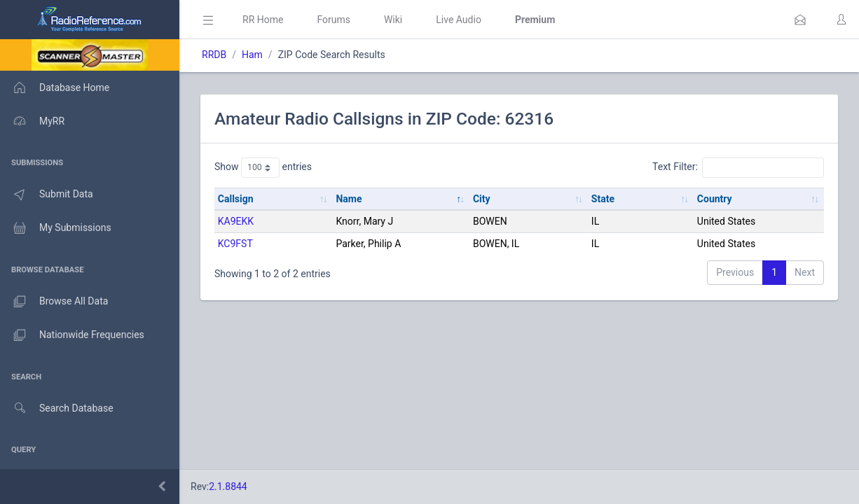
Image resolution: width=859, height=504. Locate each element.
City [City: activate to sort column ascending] (482, 199)
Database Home (55, 87)
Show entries (263, 167)
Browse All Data (54, 302)
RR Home (263, 20)
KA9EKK (236, 221)
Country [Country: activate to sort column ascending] (715, 199)
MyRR (32, 121)
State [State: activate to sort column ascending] (603, 199)
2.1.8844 (228, 486)
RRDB (214, 55)
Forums (334, 20)
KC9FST (235, 244)
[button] (800, 20)
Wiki (393, 20)
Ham (252, 55)
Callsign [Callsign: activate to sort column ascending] (236, 199)
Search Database (57, 408)
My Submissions (56, 228)
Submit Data (47, 195)
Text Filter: (738, 167)
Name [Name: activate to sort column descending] (349, 199)
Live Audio (459, 20)
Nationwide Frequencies (72, 335)
